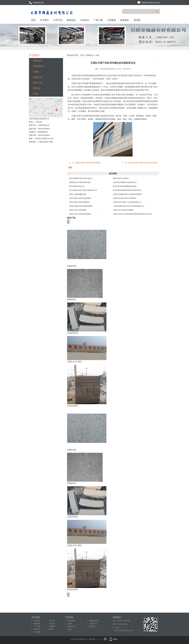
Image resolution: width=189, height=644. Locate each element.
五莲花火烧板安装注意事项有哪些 (81, 206)
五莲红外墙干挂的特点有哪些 (123, 210)
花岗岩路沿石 (38, 66)
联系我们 (125, 20)
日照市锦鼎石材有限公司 (108, 69)
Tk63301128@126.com (151, 3)
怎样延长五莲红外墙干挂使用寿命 (125, 198)
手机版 (115, 639)
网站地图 (92, 639)
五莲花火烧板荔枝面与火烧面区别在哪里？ (128, 194)
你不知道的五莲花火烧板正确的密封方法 (83, 190)
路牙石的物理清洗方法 (77, 186)
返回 (70, 167)
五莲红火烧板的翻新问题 (78, 194)
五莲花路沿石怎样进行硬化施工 (80, 182)
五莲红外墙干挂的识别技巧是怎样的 (143, 163)
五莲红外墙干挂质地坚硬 (78, 210)
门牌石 (36, 94)
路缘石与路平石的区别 (121, 178)
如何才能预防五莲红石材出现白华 (81, 178)
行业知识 (85, 20)
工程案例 (111, 20)
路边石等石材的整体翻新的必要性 (125, 186)
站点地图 (37, 632)
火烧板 (36, 72)
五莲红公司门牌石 (74, 362)
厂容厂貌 (98, 20)
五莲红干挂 (38, 83)
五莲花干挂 (38, 77)
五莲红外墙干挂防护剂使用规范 (88, 163)
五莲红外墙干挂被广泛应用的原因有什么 (127, 202)
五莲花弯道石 (73, 333)
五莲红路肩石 (73, 406)
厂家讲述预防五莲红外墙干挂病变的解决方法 (129, 206)
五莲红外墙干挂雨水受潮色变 (79, 202)
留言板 (137, 20)
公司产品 (58, 20)
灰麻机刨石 (72, 299)
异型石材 (37, 88)
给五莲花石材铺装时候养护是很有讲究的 (127, 190)
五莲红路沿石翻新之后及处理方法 (125, 182)
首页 (33, 20)
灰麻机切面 (72, 266)
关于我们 (44, 20)
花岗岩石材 (38, 61)
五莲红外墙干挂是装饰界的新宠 (80, 214)
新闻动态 (71, 20)
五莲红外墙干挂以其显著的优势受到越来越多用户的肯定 (133, 214)
